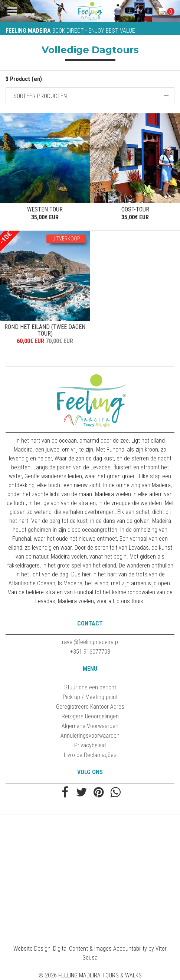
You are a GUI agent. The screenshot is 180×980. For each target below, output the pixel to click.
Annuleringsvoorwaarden (90, 736)
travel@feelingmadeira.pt (90, 642)
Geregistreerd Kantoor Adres (90, 707)
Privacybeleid (90, 745)
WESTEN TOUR (45, 209)
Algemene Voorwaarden (90, 726)
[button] (90, 96)
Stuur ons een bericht (90, 687)
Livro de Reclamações (90, 755)
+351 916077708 (90, 652)
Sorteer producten (40, 96)
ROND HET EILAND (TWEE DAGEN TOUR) (45, 330)
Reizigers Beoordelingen (90, 716)
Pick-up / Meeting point (90, 697)
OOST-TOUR (135, 209)
